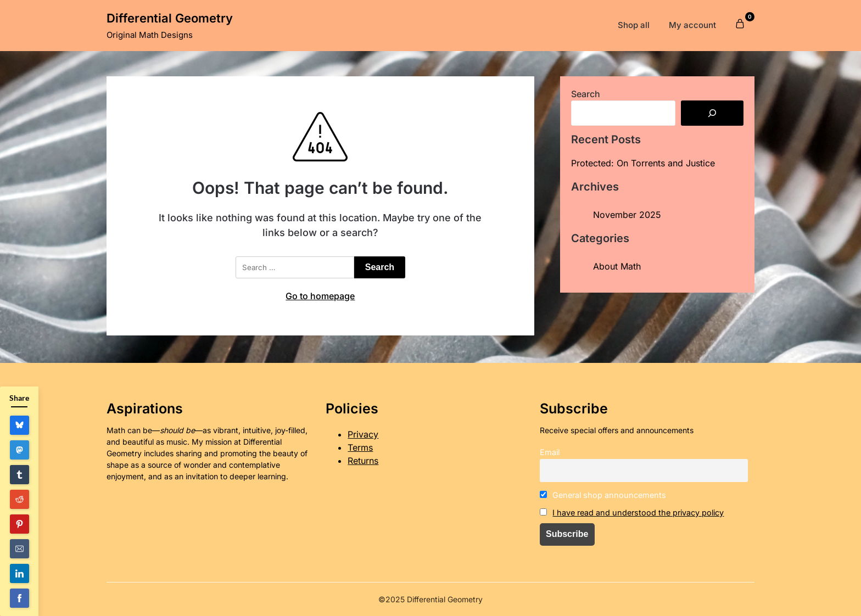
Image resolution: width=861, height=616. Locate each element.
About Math (617, 266)
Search (586, 94)
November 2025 (627, 215)
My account (692, 25)
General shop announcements (603, 495)
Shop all (634, 25)
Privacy (363, 434)
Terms (360, 447)
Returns (363, 461)
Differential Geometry (170, 18)
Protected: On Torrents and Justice (643, 163)
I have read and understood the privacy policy (638, 513)
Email (550, 452)
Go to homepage (320, 296)
